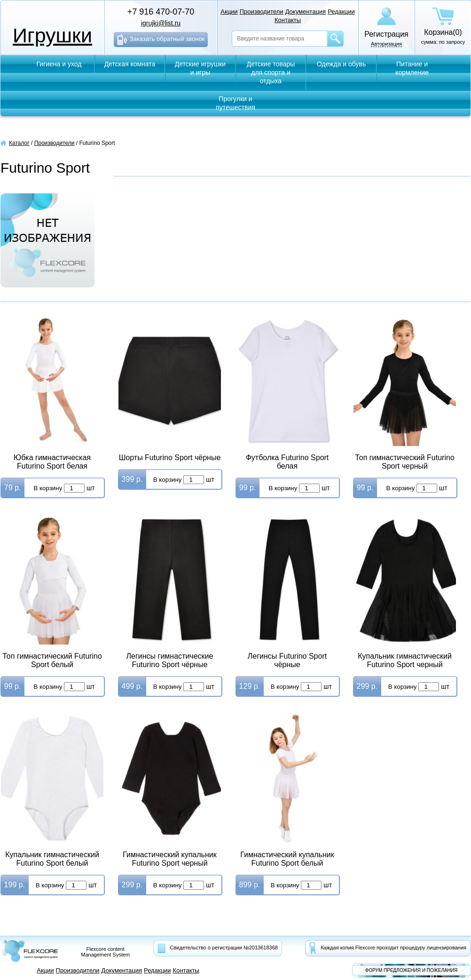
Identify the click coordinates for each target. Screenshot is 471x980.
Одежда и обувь (341, 64)
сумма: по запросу (443, 26)
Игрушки (52, 35)
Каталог (19, 143)
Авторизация (386, 44)
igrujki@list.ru (161, 23)
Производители (55, 143)
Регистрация (386, 34)
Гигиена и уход (59, 64)
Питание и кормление (412, 68)
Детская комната (130, 64)
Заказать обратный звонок (161, 40)
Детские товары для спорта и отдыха (271, 72)
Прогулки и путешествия (235, 103)
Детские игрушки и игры (200, 68)
